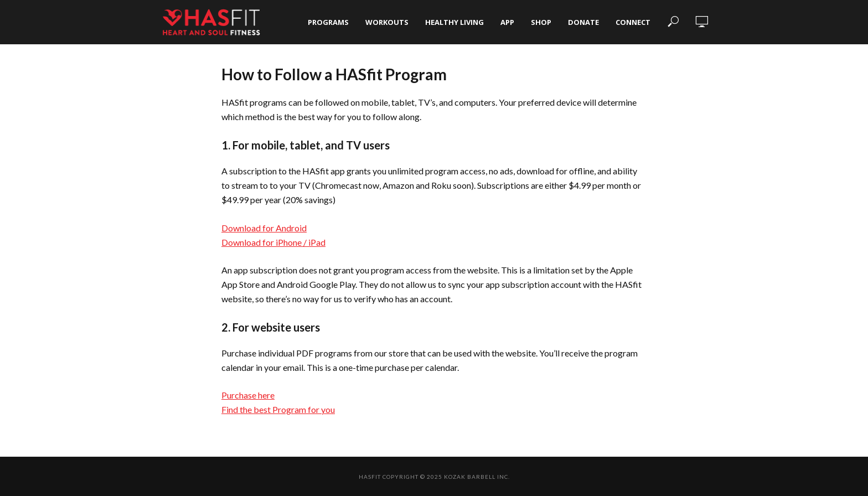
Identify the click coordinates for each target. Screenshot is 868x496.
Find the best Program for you (278, 409)
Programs (328, 22)
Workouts (387, 22)
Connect (633, 22)
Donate (583, 22)
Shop (541, 22)
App (507, 22)
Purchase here (248, 395)
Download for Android (264, 228)
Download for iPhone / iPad (273, 242)
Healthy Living (454, 22)
